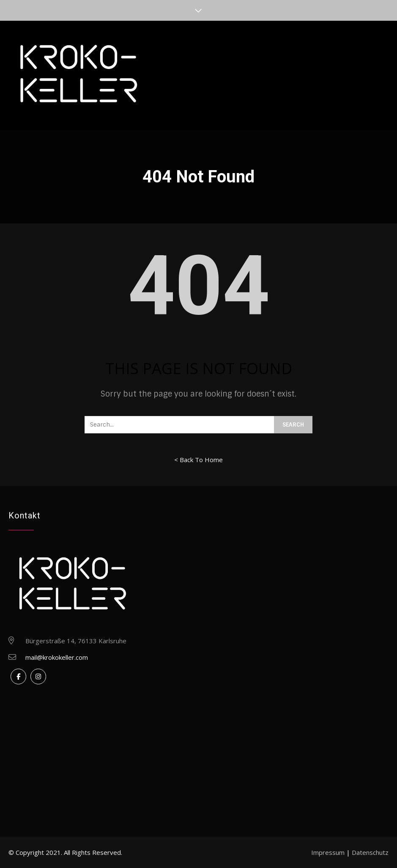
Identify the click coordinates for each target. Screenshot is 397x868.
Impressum (328, 852)
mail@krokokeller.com (57, 657)
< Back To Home (198, 460)
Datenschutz (370, 852)
